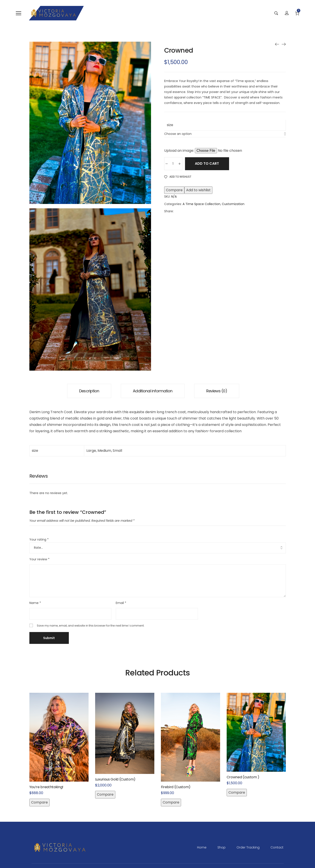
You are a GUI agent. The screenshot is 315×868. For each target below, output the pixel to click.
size (170, 125)
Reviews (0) (217, 391)
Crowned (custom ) (243, 777)
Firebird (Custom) (176, 787)
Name (35, 603)
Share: (169, 211)
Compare (174, 190)
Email (121, 603)
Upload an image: (180, 151)
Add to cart (210, 164)
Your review (39, 559)
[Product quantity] (173, 164)
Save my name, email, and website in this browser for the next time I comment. (91, 626)
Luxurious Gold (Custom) (115, 779)
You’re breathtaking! (46, 787)
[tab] (89, 391)
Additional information (153, 391)
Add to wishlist (198, 190)
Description (89, 391)
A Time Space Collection (201, 204)
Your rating (39, 539)
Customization (233, 204)
